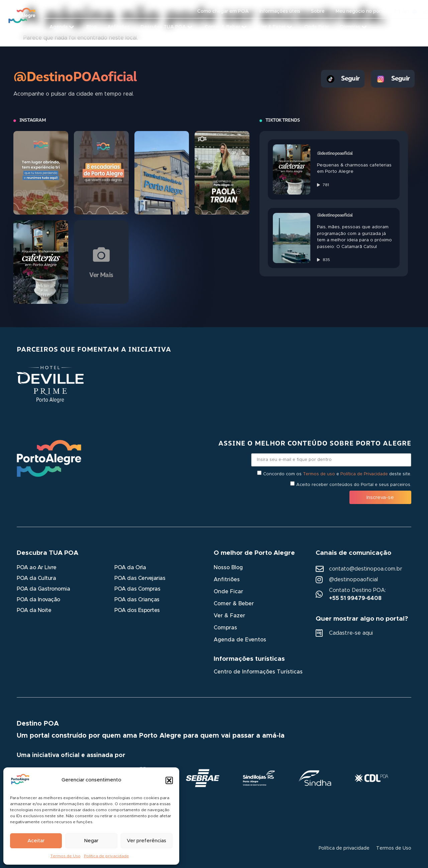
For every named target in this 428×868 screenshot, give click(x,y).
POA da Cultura (36, 578)
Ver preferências (146, 841)
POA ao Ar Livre (37, 568)
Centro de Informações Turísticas (258, 672)
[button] (169, 780)
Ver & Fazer (229, 616)
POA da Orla (130, 568)
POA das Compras (137, 589)
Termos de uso (319, 474)
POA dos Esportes (137, 610)
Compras (225, 628)
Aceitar (36, 841)
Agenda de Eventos (240, 640)
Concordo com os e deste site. (337, 474)
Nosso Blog (228, 568)
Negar (91, 841)
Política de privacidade (106, 856)
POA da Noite (34, 610)
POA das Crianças (137, 600)
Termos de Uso (66, 856)
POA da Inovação (38, 600)
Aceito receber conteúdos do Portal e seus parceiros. (354, 485)
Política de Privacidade (364, 474)
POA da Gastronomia (43, 589)
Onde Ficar (228, 592)
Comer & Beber (234, 604)
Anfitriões (227, 580)
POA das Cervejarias (140, 578)
